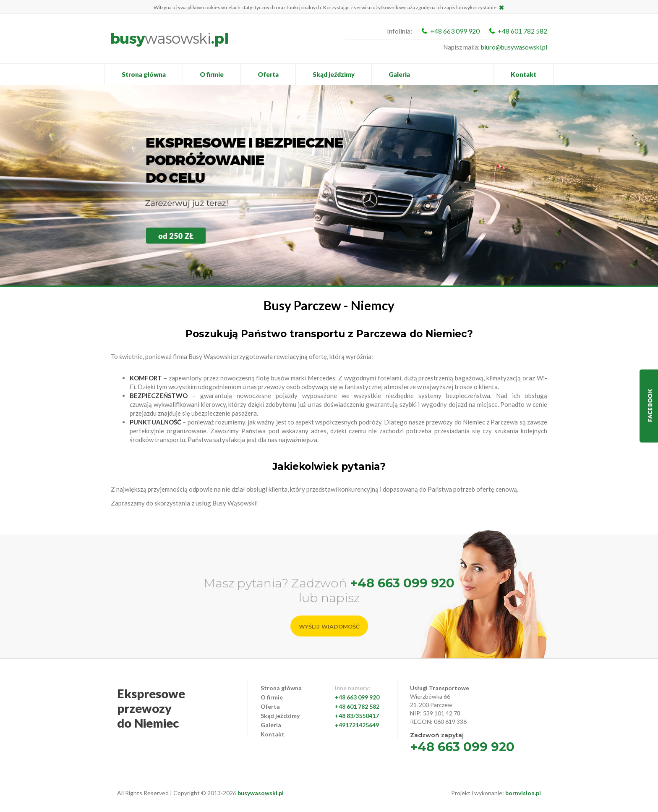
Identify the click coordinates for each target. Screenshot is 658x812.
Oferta (268, 74)
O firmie (212, 74)
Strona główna (144, 74)
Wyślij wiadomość (329, 626)
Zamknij (502, 7)
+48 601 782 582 (522, 31)
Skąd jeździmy (334, 74)
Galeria (399, 74)
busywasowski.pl (261, 793)
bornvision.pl (523, 793)
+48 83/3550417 (357, 716)
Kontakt (524, 74)
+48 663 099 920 (455, 31)
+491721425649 (357, 725)
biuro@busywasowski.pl (514, 47)
